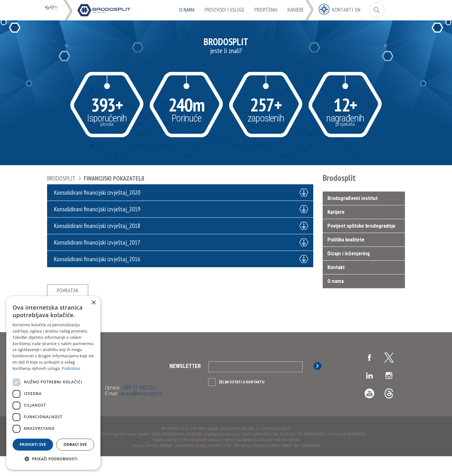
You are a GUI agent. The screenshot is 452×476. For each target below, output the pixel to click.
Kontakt (336, 267)
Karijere (336, 212)
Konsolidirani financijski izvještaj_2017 (100, 242)
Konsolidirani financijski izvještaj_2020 (100, 192)
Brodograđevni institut (352, 198)
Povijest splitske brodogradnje (361, 226)
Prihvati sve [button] (33, 444)
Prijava (319, 386)
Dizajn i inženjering (349, 253)
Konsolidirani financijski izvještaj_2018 (100, 226)
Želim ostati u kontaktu (242, 402)
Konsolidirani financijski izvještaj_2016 (100, 259)
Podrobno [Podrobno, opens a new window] (71, 368)
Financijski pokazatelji (114, 178)
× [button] (93, 303)
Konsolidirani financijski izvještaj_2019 (100, 209)
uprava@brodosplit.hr (140, 413)
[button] (53, 459)
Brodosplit (61, 178)
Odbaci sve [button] (75, 444)
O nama (336, 281)
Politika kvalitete (346, 240)
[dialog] (53, 383)
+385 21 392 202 (138, 407)
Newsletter (185, 386)
